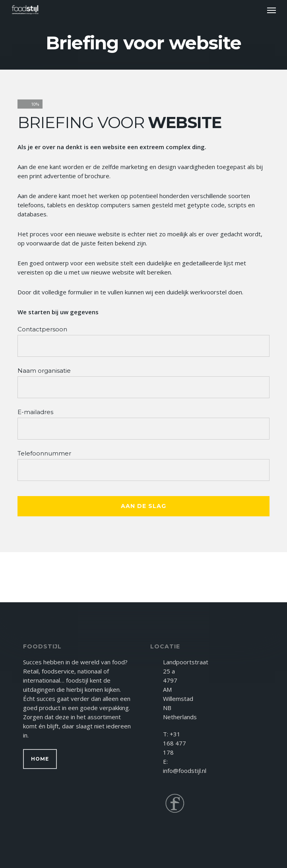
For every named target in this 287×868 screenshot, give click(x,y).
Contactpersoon (42, 329)
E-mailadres (35, 412)
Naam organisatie (44, 371)
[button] (271, 10)
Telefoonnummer (44, 453)
